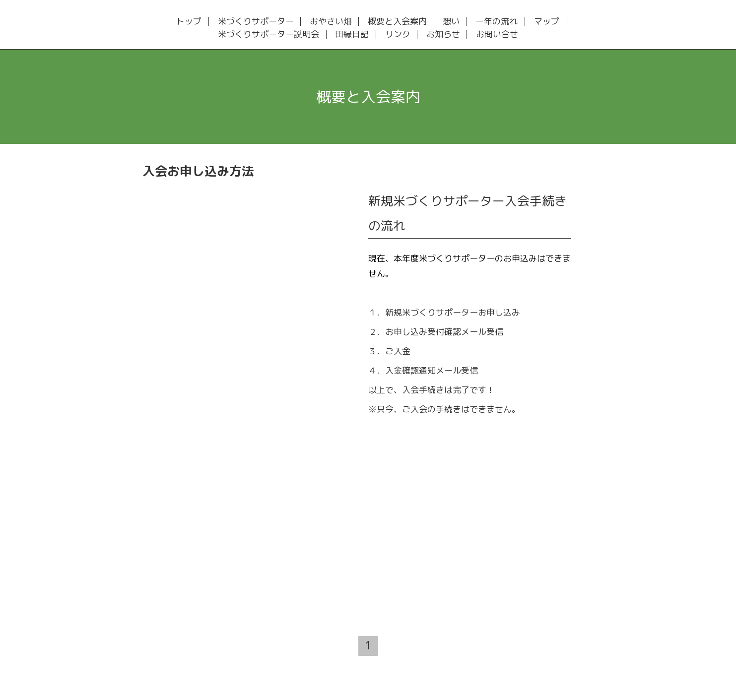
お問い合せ (497, 34)
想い (451, 22)
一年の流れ (497, 22)
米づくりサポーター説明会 (268, 34)
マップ (547, 22)
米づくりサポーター (256, 22)
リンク (398, 34)
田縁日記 (352, 34)
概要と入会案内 (397, 22)
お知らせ (443, 34)
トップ (189, 22)
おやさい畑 (331, 22)
